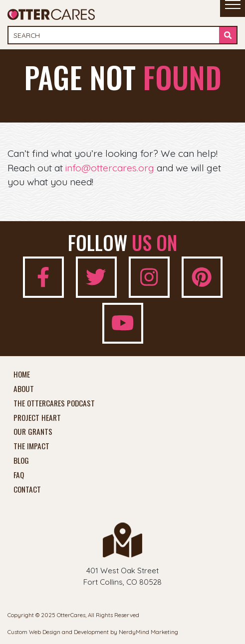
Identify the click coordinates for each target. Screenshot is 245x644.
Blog (21, 461)
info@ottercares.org (110, 168)
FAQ (19, 475)
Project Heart (37, 418)
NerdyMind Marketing (148, 632)
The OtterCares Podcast (54, 403)
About (24, 389)
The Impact (31, 446)
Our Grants (33, 432)
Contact (27, 490)
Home (22, 375)
